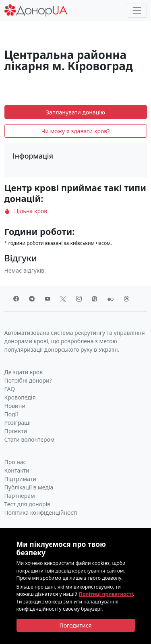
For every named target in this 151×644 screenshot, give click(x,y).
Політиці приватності (106, 594)
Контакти (17, 470)
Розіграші (18, 423)
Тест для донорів (28, 504)
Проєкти (16, 431)
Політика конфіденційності (41, 513)
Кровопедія (20, 397)
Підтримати (20, 479)
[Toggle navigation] (137, 11)
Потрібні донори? (28, 380)
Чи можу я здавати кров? (75, 131)
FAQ (10, 389)
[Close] (76, 626)
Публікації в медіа (29, 487)
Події (11, 414)
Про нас (15, 462)
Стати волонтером (30, 439)
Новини (15, 406)
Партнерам (20, 496)
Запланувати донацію (75, 112)
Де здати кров (24, 372)
